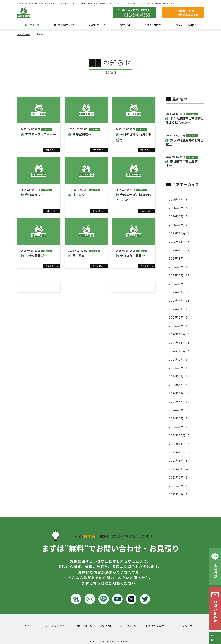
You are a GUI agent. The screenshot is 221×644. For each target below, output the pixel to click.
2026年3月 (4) (179, 208)
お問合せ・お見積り (186, 25)
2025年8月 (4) (179, 267)
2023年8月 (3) (179, 460)
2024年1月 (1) (179, 427)
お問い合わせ (215, 611)
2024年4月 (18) (180, 402)
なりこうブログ (152, 25)
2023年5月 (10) (180, 486)
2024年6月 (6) (179, 385)
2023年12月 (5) (180, 435)
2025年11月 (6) (180, 242)
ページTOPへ (215, 638)
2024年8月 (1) (179, 368)
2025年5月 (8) (179, 292)
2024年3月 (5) (179, 410)
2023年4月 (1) (179, 494)
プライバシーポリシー (187, 626)
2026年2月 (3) (179, 216)
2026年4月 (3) (179, 199)
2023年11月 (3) (180, 444)
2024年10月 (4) (180, 351)
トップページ (32, 25)
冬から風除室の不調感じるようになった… (185, 120)
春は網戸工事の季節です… (183, 164)
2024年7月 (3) (179, 376)
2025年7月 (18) (180, 275)
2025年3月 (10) (180, 309)
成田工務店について (64, 25)
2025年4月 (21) (180, 300)
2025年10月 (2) (180, 250)
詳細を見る (51, 150)
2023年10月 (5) (180, 452)
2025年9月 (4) (179, 258)
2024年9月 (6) (179, 359)
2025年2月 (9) (179, 317)
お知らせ (41, 34)
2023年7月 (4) (179, 469)
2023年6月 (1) (179, 477)
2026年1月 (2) (179, 225)
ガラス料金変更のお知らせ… (185, 142)
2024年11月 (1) (180, 343)
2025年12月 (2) (180, 233)
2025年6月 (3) (179, 284)
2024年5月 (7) (179, 393)
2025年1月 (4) (179, 326)
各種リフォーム (97, 25)
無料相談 (215, 571)
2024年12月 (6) (180, 334)
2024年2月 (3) (179, 418)
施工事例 (125, 25)
